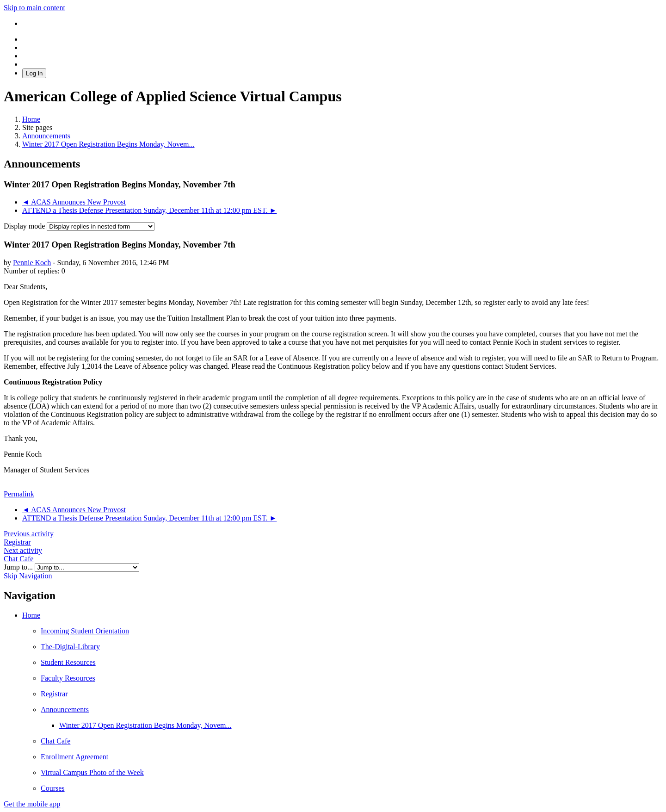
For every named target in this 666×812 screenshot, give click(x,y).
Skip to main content (34, 8)
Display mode (25, 226)
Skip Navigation (28, 576)
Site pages (37, 127)
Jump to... (19, 567)
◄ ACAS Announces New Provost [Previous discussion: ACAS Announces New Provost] (74, 202)
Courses (53, 788)
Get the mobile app (32, 804)
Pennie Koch (32, 263)
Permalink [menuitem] (19, 494)
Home (31, 615)
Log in (34, 73)
